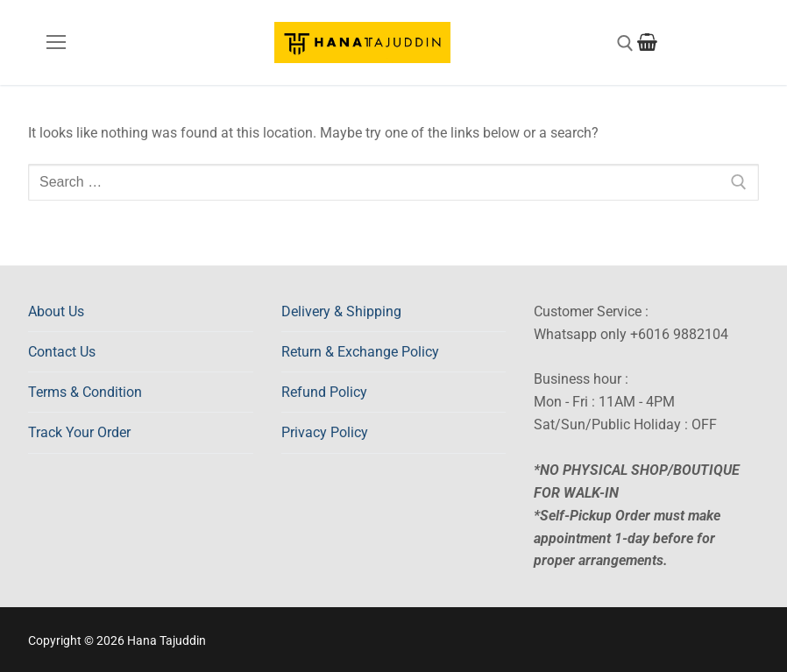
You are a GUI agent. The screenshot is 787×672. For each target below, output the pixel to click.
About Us (56, 311)
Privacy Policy (325, 432)
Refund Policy (324, 392)
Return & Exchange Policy (360, 352)
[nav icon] (56, 43)
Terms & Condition (85, 392)
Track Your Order (79, 432)
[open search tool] (625, 43)
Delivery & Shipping (341, 311)
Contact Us (62, 352)
